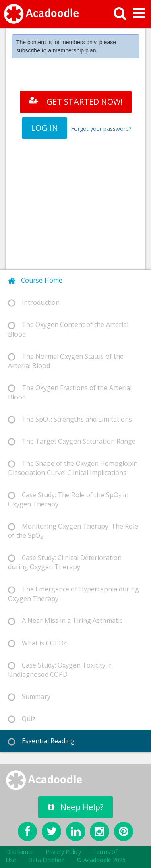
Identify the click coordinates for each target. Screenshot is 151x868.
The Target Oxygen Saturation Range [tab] (72, 441)
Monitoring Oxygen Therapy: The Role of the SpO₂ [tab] (73, 531)
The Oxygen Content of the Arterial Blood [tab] (68, 329)
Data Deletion (47, 860)
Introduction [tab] (34, 303)
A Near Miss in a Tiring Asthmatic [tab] (65, 621)
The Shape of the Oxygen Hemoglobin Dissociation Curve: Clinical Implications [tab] (73, 468)
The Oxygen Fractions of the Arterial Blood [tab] (70, 392)
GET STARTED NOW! (76, 102)
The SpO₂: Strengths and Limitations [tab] (70, 419)
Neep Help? (75, 807)
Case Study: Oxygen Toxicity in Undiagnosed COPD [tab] (60, 670)
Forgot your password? (101, 129)
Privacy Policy (63, 852)
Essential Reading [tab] (41, 741)
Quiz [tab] (22, 719)
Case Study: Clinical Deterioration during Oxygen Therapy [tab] (65, 562)
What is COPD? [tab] (37, 643)
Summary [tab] (29, 697)
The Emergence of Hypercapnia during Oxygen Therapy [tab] (73, 594)
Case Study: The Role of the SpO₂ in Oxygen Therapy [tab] (68, 499)
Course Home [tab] (35, 280)
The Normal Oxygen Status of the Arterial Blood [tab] (66, 361)
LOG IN (44, 128)
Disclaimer (20, 852)
